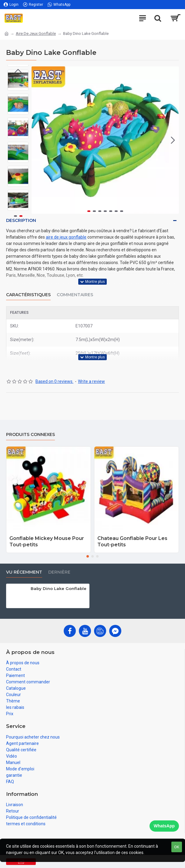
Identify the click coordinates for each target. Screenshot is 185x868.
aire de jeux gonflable (66, 237)
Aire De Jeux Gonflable (36, 34)
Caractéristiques (28, 295)
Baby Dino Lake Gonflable (59, 588)
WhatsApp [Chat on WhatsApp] (164, 826)
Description (21, 220)
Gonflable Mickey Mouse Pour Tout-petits (47, 541)
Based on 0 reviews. (54, 381)
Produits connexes (30, 435)
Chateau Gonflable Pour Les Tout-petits (132, 541)
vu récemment (24, 572)
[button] (173, 140)
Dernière (59, 572)
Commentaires (75, 295)
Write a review (91, 381)
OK (177, 847)
